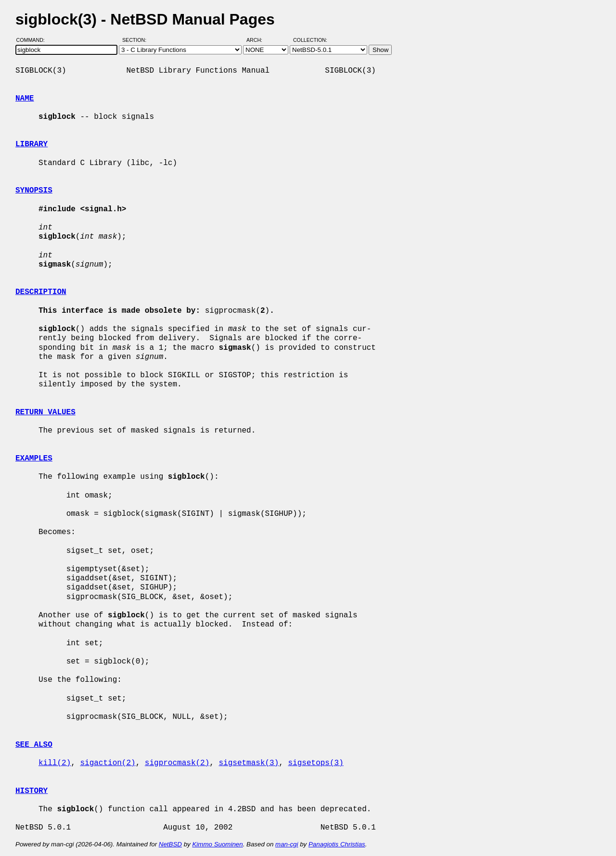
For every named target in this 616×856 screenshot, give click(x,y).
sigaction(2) (108, 763)
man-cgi (287, 844)
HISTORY (32, 791)
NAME (25, 99)
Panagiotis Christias (337, 844)
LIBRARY (32, 144)
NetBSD (170, 844)
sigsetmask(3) (249, 763)
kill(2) (55, 763)
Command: (33, 40)
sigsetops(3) (315, 763)
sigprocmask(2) (177, 763)
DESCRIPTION (41, 292)
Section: (136, 40)
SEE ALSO (34, 745)
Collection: (310, 40)
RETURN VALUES (45, 412)
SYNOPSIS (34, 191)
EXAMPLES (34, 459)
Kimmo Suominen (217, 844)
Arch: (259, 40)
